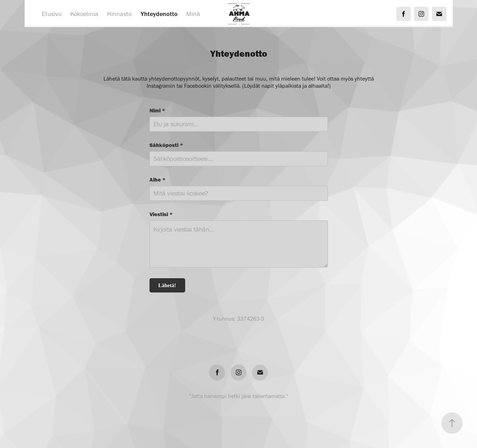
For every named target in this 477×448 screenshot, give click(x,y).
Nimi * (157, 110)
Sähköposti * (166, 145)
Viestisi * (161, 214)
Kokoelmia (84, 14)
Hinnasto (119, 14)
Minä (193, 14)
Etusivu (52, 14)
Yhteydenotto (159, 14)
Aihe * (158, 180)
